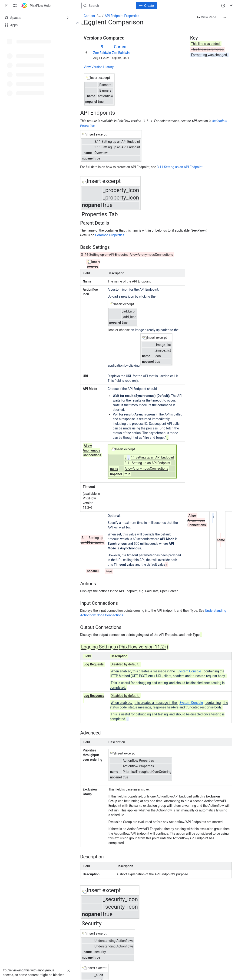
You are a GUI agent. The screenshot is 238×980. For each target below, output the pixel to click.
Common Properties (110, 235)
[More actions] (224, 17)
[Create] (146, 6)
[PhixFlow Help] (24, 6)
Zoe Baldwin (102, 53)
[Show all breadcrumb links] (99, 16)
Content (89, 16)
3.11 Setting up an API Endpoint (180, 167)
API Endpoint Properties (122, 16)
